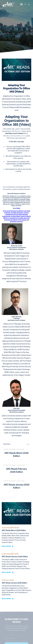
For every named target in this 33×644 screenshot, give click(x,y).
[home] (9, 4)
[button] (21, 4)
